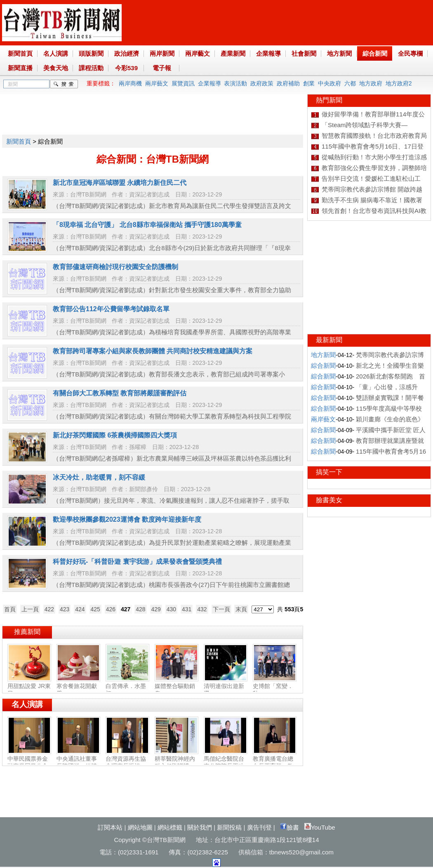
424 (80, 609)
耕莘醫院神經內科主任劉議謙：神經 (176, 763)
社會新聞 (304, 53)
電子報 (162, 68)
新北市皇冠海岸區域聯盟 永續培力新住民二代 (120, 183)
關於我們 (200, 827)
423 (65, 609)
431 (187, 609)
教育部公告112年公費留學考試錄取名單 (111, 309)
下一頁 (221, 609)
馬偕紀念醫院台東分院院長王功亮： (226, 763)
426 (111, 609)
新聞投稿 (229, 827)
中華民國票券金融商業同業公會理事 (29, 763)
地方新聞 (339, 53)
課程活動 (91, 68)
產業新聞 (233, 53)
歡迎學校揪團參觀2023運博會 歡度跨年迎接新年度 (127, 519)
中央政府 (329, 83)
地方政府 (371, 83)
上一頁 (30, 609)
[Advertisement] (152, 113)
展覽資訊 (183, 83)
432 (202, 609)
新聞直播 (20, 68)
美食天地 (56, 68)
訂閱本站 (110, 827)
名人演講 (56, 53)
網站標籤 (170, 827)
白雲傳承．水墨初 (127, 686)
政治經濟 (127, 53)
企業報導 (268, 53)
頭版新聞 (91, 53)
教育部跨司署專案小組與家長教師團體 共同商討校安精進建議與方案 (153, 351)
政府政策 (262, 83)
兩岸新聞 (162, 53)
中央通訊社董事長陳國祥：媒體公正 (78, 763)
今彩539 (126, 68)
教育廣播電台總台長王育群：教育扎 (275, 763)
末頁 (241, 609)
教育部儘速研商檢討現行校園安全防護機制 (115, 267)
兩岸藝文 (198, 53)
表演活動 (235, 83)
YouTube (320, 827)
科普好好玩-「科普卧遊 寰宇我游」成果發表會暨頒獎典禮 (137, 562)
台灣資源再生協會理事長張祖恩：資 (127, 763)
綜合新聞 (375, 53)
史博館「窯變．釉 (275, 686)
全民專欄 (410, 53)
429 (156, 609)
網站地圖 (140, 827)
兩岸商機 (130, 83)
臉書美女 (329, 500)
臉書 (289, 827)
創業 (309, 83)
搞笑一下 (329, 472)
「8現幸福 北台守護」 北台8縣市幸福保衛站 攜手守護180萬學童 (147, 225)
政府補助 (288, 83)
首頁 (10, 609)
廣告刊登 (259, 827)
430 (171, 609)
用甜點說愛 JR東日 (29, 686)
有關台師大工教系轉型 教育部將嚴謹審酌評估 (120, 393)
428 (140, 609)
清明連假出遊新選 (226, 686)
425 (95, 609)
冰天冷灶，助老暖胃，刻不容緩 (99, 477)
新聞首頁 (20, 53)
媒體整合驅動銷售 (176, 686)
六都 (350, 83)
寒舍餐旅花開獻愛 (78, 686)
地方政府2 (399, 83)
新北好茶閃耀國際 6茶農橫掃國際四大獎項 (115, 435)
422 (49, 609)
